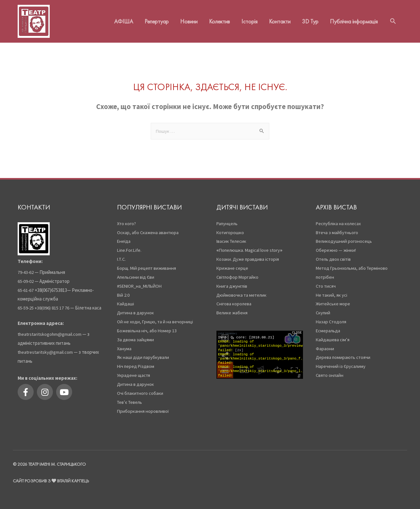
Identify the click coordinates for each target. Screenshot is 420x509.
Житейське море (333, 300)
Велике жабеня (233, 309)
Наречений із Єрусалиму (341, 362)
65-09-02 (26, 277)
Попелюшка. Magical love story (250, 246)
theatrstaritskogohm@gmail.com (50, 330)
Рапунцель (228, 219)
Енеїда (124, 237)
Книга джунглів (232, 282)
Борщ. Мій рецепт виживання (148, 264)
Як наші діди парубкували (143, 353)
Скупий (323, 309)
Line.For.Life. (130, 246)
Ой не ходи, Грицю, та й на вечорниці (156, 318)
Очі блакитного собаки (140, 389)
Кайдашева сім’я (333, 335)
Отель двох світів (334, 255)
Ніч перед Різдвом (136, 362)
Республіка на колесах (339, 219)
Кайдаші (126, 300)
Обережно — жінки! (336, 246)
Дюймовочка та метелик (242, 291)
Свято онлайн (330, 371)
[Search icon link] (393, 19)
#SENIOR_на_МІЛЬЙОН (141, 282)
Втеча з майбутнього (338, 228)
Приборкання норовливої (144, 407)
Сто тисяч (326, 282)
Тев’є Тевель (131, 398)
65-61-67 (26, 286)
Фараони (325, 344)
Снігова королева (235, 300)
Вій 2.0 (124, 291)
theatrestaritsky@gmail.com (46, 348)
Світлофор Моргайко (238, 273)
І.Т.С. (122, 255)
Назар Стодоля (332, 318)
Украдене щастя (134, 371)
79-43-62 (26, 268)
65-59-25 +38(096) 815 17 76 (44, 304)
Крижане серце (233, 264)
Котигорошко (231, 228)
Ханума (124, 344)
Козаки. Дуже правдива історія (249, 255)
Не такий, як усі (332, 291)
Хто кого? (127, 219)
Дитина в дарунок (136, 309)
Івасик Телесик (232, 237)
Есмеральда (328, 327)
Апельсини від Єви (136, 273)
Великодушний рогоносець (344, 237)
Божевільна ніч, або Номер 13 (148, 327)
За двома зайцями (136, 335)
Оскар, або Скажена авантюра (148, 228)
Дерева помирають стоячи (344, 353)
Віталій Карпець (74, 477)
